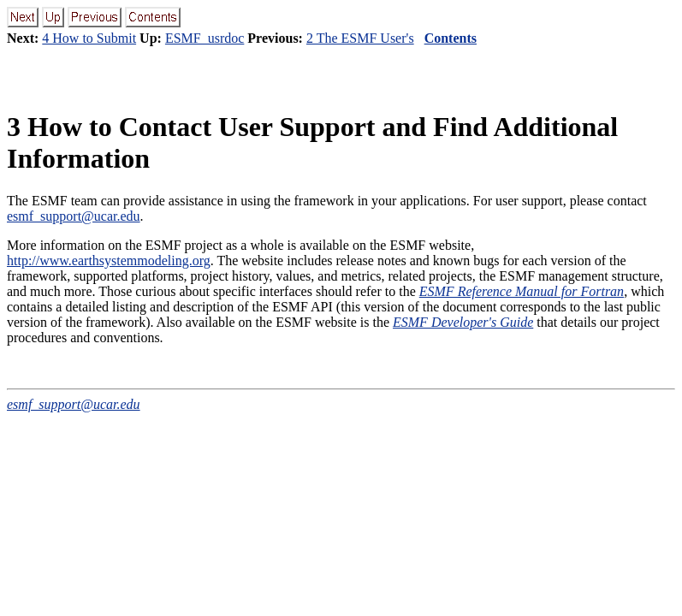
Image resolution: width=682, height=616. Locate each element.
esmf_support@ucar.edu (74, 216)
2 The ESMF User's (360, 38)
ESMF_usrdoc (205, 38)
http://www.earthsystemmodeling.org (109, 261)
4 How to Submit (89, 38)
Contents (451, 38)
